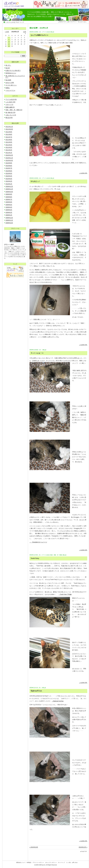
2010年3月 (9, 179)
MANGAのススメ (11, 73)
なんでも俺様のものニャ (40, 35)
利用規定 (29, 862)
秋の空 (8, 68)
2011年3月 (9, 147)
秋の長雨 (8, 80)
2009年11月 (9, 189)
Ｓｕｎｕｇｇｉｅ (37, 353)
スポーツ (9, 105)
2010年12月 (9, 155)
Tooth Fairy (35, 558)
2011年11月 (9, 127)
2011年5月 (9, 142)
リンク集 (68, 862)
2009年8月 (9, 197)
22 (9, 44)
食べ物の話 (10, 112)
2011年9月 (9, 132)
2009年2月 (9, 212)
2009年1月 (9, 215)
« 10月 (7, 32)
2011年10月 (9, 129)
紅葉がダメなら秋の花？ (13, 71)
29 (9, 46)
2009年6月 (9, 202)
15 (9, 42)
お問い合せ (75, 862)
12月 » (25, 32)
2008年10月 (9, 223)
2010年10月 (9, 160)
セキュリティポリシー (51, 862)
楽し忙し (8, 65)
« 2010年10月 (34, 847)
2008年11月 (9, 220)
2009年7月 (9, 199)
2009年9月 (9, 194)
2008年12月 (9, 218)
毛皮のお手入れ (36, 691)
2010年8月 (9, 166)
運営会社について (21, 862)
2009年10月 (9, 192)
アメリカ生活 (46, 32)
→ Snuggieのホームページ (38, 542)
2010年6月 (9, 171)
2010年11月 (9, 158)
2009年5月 (9, 205)
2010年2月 (9, 181)
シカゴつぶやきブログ (14, 15)
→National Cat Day (58, 701)
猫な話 (52, 32)
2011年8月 (9, 134)
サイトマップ (61, 862)
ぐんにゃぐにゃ (10, 90)
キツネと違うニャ (11, 85)
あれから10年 (10, 83)
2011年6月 (9, 140)
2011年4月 (9, 145)
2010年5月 (9, 173)
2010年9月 (9, 163)
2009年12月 (9, 186)
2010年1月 (9, 184)
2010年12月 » (83, 847)
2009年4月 (9, 207)
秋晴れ (8, 88)
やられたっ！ (35, 181)
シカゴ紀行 (10, 102)
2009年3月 (9, 210)
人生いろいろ (11, 115)
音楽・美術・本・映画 (56, 555)
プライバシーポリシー (38, 862)
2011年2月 (9, 150)
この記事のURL (83, 173)
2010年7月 (9, 168)
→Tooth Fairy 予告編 (65, 594)
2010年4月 (9, 176)
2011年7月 (9, 137)
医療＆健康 (10, 107)
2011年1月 (9, 153)
